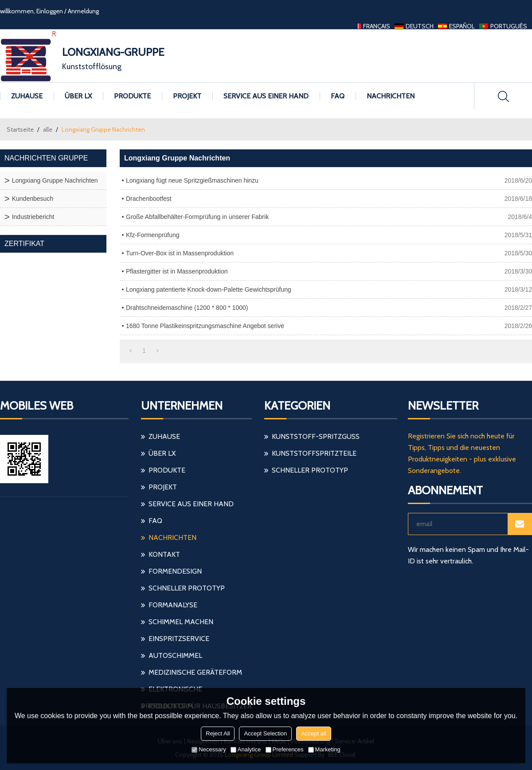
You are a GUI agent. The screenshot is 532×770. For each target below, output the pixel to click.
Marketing (324, 749)
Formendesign (175, 571)
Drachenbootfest (149, 199)
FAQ (338, 96)
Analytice (246, 749)
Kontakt (164, 554)
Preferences (285, 749)
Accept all (313, 733)
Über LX (78, 96)
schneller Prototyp (187, 588)
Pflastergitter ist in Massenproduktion (177, 271)
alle (48, 129)
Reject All (218, 733)
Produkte (132, 96)
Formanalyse (173, 605)
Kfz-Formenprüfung (153, 235)
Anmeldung (83, 11)
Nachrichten (391, 96)
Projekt (187, 96)
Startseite (20, 129)
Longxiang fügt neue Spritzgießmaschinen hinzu (192, 180)
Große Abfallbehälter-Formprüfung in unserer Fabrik (197, 217)
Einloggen (50, 11)
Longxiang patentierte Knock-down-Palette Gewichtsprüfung (209, 289)
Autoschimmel (175, 655)
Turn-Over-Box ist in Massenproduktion (180, 253)
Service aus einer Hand (266, 96)
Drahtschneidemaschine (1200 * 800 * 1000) (187, 308)
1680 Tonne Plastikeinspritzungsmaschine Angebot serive (205, 326)
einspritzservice (179, 639)
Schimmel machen (181, 622)
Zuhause (27, 96)
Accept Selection (265, 733)
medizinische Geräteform (195, 672)
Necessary (209, 749)
